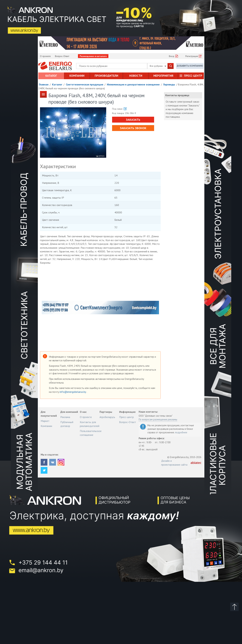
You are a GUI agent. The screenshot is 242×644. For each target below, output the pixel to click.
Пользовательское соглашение (91, 433)
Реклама (65, 417)
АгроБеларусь (107, 417)
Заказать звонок (133, 128)
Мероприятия (163, 76)
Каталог (51, 76)
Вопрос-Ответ (62, 56)
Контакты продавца (177, 95)
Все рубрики (158, 66)
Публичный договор (67, 424)
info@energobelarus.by (73, 392)
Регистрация (192, 56)
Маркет (45, 421)
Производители (106, 76)
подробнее (181, 432)
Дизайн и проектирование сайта (174, 463)
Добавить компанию (190, 66)
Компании (77, 76)
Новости (136, 76)
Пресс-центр (193, 76)
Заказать (133, 120)
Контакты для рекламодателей (90, 424)
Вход (172, 56)
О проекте (45, 56)
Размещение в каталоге (93, 56)
